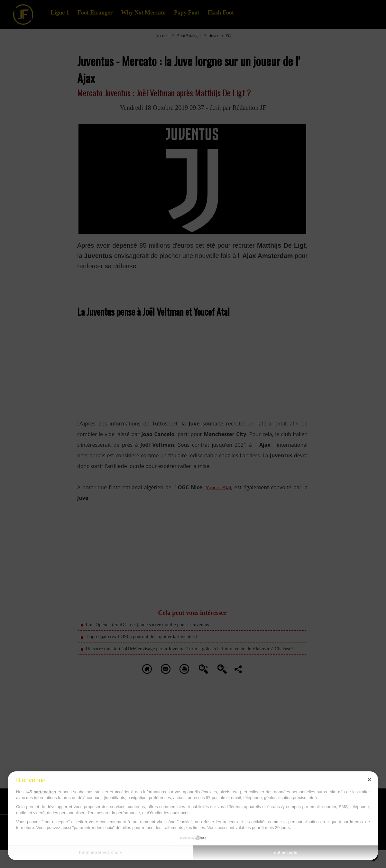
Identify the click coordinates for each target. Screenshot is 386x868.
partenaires (45, 792)
